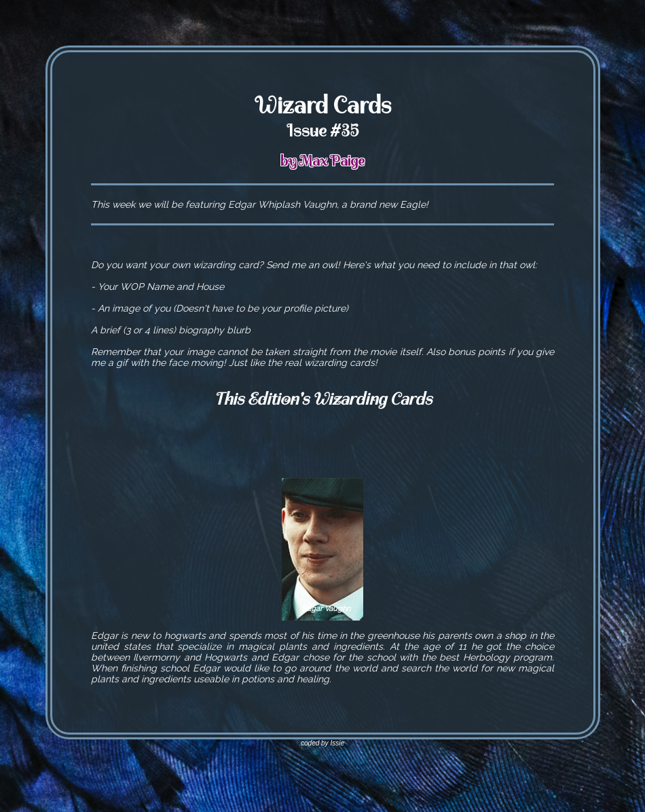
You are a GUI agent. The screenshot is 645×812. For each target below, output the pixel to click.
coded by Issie (322, 743)
